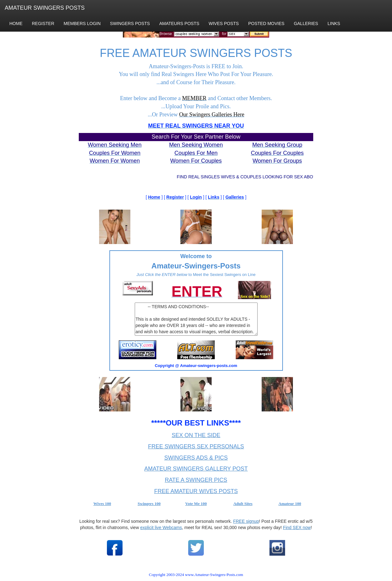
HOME (16, 23)
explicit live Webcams (161, 527)
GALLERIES (306, 23)
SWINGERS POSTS (130, 23)
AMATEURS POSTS (179, 23)
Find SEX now (297, 527)
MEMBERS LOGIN (82, 23)
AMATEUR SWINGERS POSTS (45, 8)
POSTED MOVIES (266, 23)
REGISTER (43, 23)
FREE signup (246, 521)
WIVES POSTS (224, 23)
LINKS (334, 23)
